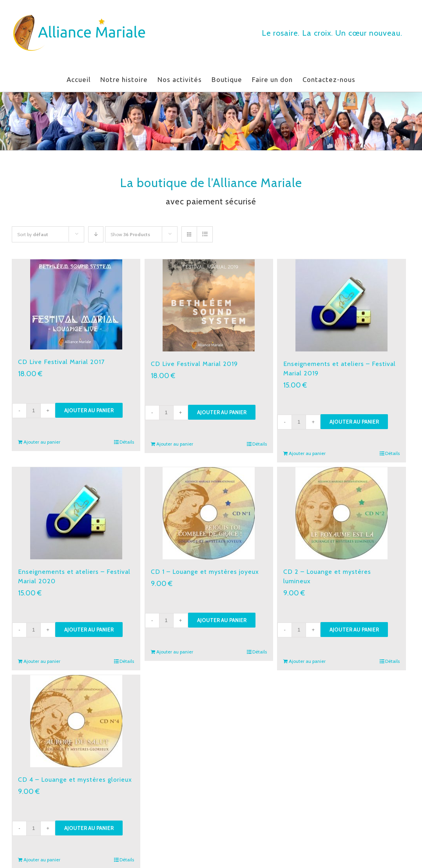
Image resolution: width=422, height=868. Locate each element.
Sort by (33, 234)
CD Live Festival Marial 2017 (61, 362)
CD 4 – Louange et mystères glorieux (75, 780)
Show (130, 234)
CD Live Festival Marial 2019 (194, 364)
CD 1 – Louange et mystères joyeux (205, 572)
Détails (127, 442)
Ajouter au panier (89, 410)
